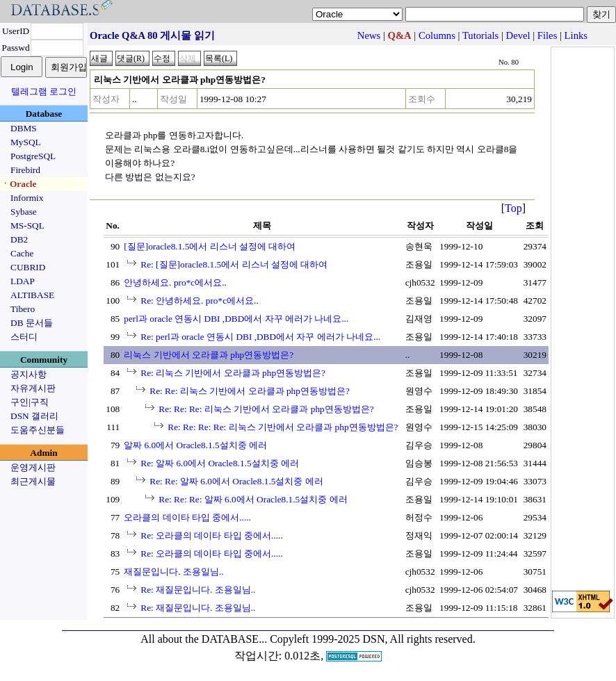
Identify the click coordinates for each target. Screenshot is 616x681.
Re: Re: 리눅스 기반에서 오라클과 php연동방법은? (250, 391)
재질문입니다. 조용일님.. (173, 572)
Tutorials (480, 35)
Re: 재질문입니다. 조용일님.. (198, 590)
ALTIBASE (32, 295)
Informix (27, 198)
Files (548, 35)
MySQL (26, 142)
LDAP (23, 281)
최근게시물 (33, 481)
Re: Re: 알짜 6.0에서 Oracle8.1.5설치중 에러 (236, 481)
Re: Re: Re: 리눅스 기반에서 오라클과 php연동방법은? (266, 409)
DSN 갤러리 (34, 416)
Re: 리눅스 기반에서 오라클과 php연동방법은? (233, 373)
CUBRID (28, 267)
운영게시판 (33, 467)
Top (513, 208)
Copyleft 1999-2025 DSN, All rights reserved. (373, 639)
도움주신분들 (38, 430)
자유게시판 (33, 388)
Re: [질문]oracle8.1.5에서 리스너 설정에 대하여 (234, 264)
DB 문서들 (32, 323)
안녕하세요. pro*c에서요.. (175, 282)
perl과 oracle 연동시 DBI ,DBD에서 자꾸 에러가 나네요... (236, 319)
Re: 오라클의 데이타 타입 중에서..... (212, 535)
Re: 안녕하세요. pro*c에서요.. (200, 301)
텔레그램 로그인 (44, 91)
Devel (518, 35)
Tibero (23, 309)
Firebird (25, 170)
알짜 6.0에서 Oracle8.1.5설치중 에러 (195, 445)
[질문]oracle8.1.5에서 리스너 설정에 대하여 (210, 246)
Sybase (24, 212)
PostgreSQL (33, 156)
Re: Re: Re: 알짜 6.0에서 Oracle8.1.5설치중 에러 (253, 499)
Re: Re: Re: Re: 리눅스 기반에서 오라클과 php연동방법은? (283, 427)
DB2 (19, 239)
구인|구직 (30, 402)
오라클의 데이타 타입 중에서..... (187, 517)
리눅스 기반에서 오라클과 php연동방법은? (209, 355)
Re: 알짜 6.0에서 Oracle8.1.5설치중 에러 (220, 463)
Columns (437, 35)
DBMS (24, 128)
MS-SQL (27, 225)
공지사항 (29, 374)
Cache (22, 253)
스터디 (24, 337)
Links (576, 35)
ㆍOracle (18, 184)
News (369, 35)
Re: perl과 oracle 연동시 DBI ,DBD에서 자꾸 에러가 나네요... (260, 337)
